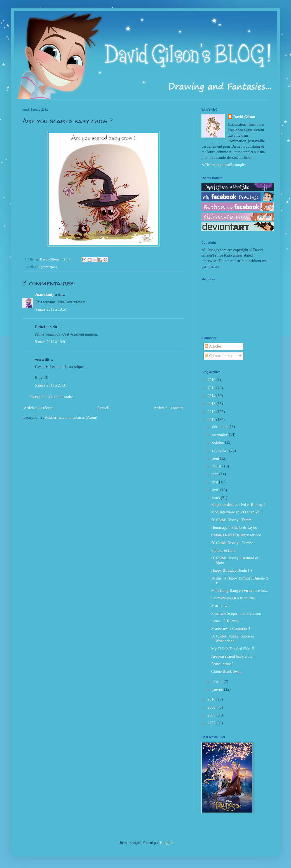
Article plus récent (38, 408)
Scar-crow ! (220, 606)
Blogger (166, 843)
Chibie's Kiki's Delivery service (236, 535)
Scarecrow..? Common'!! (231, 629)
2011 (212, 420)
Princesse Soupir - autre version (236, 614)
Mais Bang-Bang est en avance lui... (240, 591)
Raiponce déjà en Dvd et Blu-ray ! (238, 505)
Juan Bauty (45, 295)
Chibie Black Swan (226, 672)
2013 (212, 404)
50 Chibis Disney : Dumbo (232, 543)
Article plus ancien (168, 408)
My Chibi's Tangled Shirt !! (233, 649)
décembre (220, 427)
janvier (218, 689)
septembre (221, 451)
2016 (212, 380)
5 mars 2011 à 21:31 (51, 385)
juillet (217, 466)
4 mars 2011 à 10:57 (51, 309)
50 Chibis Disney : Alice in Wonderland (233, 639)
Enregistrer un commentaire (51, 397)
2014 (212, 396)
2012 (212, 412)
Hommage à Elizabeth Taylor (234, 528)
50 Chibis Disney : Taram (231, 520)
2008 (212, 715)
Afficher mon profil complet (224, 165)
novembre (220, 435)
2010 (212, 699)
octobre (218, 442)
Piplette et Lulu (223, 551)
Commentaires (218, 356)
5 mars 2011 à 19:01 (51, 342)
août (216, 458)
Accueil (103, 408)
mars (216, 498)
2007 (212, 723)
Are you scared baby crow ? (233, 656)
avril (216, 490)
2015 (212, 388)
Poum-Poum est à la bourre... (234, 598)
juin (216, 474)
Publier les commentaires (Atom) (71, 417)
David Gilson (244, 117)
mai (216, 482)
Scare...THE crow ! (226, 621)
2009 (212, 707)
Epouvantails (48, 267)
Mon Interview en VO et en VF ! (237, 512)
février (218, 682)
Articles (213, 346)
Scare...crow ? (222, 664)
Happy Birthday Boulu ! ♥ (232, 570)
